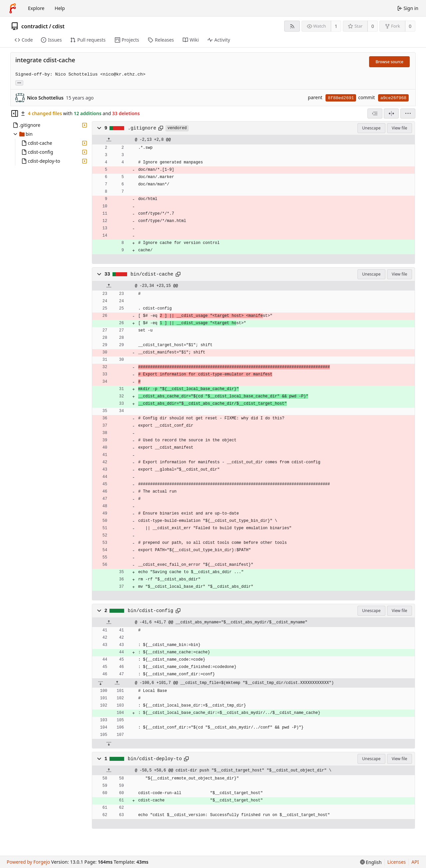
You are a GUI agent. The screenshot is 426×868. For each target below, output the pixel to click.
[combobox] (375, 113)
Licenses (397, 862)
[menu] (408, 113)
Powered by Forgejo (28, 862)
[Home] (13, 8)
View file (399, 128)
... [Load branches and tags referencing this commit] (19, 82)
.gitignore (142, 128)
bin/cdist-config (151, 611)
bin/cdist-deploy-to (155, 759)
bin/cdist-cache (152, 274)
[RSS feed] (292, 26)
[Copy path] (161, 128)
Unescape (371, 128)
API (415, 862)
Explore (36, 8)
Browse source (389, 62)
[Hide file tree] (15, 113)
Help (60, 8)
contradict (35, 26)
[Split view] (391, 113)
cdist (58, 26)
